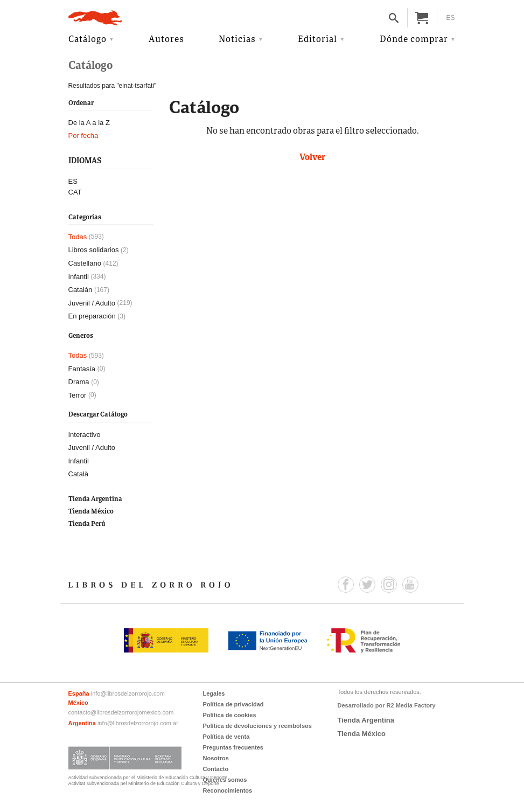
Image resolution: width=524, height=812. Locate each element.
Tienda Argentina (95, 499)
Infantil (79, 277)
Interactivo (85, 435)
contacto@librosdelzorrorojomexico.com (121, 712)
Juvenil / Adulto (92, 303)
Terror (78, 395)
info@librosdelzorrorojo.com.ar (138, 723)
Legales (214, 693)
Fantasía (82, 369)
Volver (312, 158)
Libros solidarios (94, 250)
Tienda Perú (87, 524)
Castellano (85, 263)
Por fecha (83, 136)
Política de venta (226, 737)
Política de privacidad (233, 704)
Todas (78, 237)
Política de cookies (230, 715)
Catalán (81, 290)
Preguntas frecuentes (233, 747)
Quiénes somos (225, 780)
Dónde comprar (414, 40)
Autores (166, 40)
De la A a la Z (89, 123)
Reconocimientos (228, 790)
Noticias (237, 40)
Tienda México (91, 512)
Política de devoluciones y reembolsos (257, 726)
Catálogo (88, 40)
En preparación (92, 316)
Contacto (216, 769)
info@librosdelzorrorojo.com (128, 693)
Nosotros (216, 758)
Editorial (317, 40)
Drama (79, 382)
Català (79, 474)
